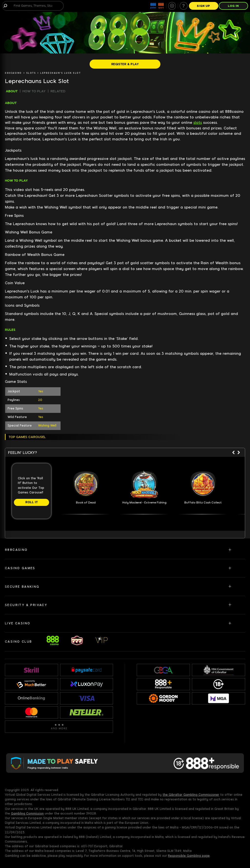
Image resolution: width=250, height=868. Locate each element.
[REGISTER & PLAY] (125, 64)
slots (198, 123)
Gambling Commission (27, 814)
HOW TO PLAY (34, 91)
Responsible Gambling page (189, 856)
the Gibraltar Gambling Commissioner (191, 795)
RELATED (58, 91)
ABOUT (12, 91)
